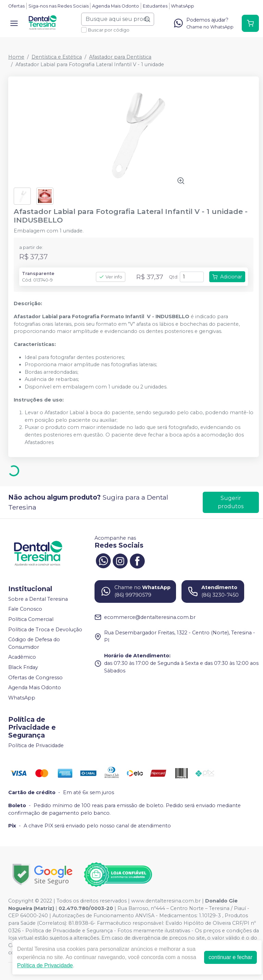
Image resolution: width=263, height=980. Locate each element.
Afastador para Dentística (120, 57)
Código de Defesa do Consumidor (34, 643)
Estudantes (155, 6)
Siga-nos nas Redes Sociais (59, 6)
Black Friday (23, 667)
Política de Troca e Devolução (45, 630)
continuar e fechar (230, 957)
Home (16, 57)
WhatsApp (183, 6)
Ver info (111, 277)
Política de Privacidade (36, 745)
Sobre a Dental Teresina (38, 599)
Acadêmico (22, 657)
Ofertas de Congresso (35, 678)
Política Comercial (31, 619)
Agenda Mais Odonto (116, 6)
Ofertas (16, 6)
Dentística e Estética (57, 57)
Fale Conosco (25, 609)
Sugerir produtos (231, 502)
